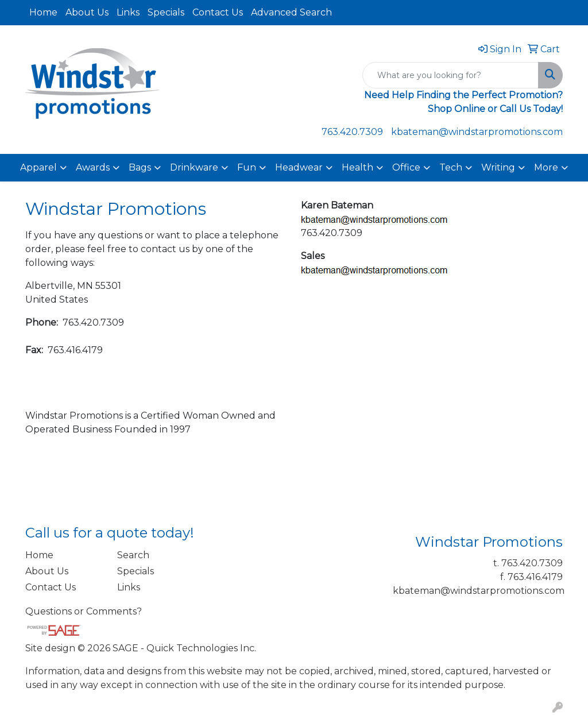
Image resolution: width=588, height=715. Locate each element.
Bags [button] (140, 167)
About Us (87, 12)
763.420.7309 (352, 132)
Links (128, 12)
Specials (166, 12)
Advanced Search (291, 12)
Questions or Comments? (84, 611)
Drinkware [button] (194, 167)
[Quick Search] (450, 75)
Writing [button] (498, 167)
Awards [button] (93, 167)
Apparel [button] (38, 167)
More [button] (546, 167)
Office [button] (406, 167)
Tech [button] (451, 167)
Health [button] (357, 167)
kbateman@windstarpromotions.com (477, 132)
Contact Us (218, 12)
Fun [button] (247, 167)
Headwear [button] (299, 167)
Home (43, 12)
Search (133, 555)
